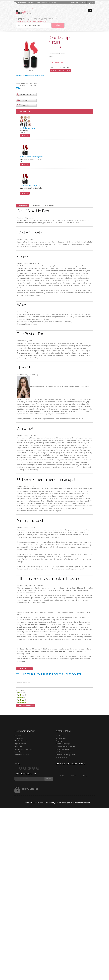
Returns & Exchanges (63, 744)
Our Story (18, 735)
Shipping (59, 741)
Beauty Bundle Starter (28, 128)
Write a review (25, 105)
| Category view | (31, 75)
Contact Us (60, 735)
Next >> (41, 75)
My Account (75, 2)
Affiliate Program (62, 757)
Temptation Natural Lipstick (30, 186)
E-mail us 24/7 (25, 100)
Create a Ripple (61, 738)
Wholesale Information (64, 752)
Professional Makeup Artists (66, 755)
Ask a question (49, 206)
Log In (83, 2)
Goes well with (24, 111)
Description (36, 206)
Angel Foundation (20, 744)
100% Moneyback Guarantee (66, 746)
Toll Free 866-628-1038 (27, 94)
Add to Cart (25, 135)
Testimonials (23, 206)
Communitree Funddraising (24, 749)
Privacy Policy (19, 752)
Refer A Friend (19, 746)
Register (90, 2)
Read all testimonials (24, 669)
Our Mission (19, 738)
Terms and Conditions (22, 755)
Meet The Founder (21, 741)
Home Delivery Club (63, 749)
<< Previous (20, 75)
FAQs (18, 88)
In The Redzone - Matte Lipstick (31, 157)
